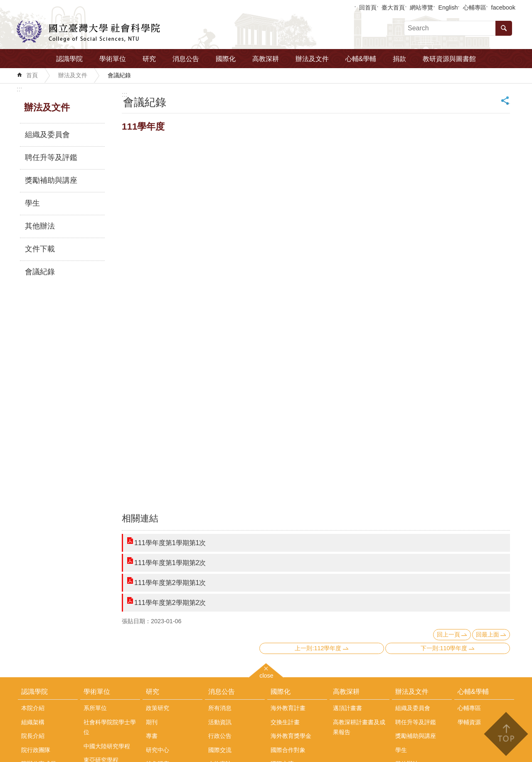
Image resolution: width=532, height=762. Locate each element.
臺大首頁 (393, 7)
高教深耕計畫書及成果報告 (359, 727)
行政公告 (220, 736)
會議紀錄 (119, 75)
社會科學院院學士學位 (110, 727)
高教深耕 (266, 59)
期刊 (152, 722)
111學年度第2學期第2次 (170, 603)
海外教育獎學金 (291, 736)
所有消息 (220, 708)
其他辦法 (40, 226)
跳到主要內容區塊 (4, 4)
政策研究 (158, 708)
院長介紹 (33, 736)
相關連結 (140, 518)
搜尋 (504, 28)
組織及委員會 (47, 135)
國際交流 (220, 750)
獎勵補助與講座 (51, 180)
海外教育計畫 (288, 708)
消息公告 (186, 59)
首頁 (32, 75)
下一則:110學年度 (444, 648)
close (266, 675)
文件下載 (40, 249)
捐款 (399, 59)
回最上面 (488, 634)
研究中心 (158, 750)
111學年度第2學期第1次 (170, 583)
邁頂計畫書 (347, 708)
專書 (152, 736)
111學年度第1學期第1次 (170, 543)
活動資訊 (220, 722)
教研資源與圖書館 (449, 59)
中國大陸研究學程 (107, 746)
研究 (149, 59)
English (448, 7)
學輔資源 (469, 722)
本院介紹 (33, 708)
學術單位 (113, 59)
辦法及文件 (312, 59)
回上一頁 (448, 634)
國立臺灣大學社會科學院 (88, 32)
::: (19, 89)
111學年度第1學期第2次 (170, 563)
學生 (32, 203)
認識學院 (69, 59)
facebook (503, 7)
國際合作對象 (288, 750)
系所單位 (95, 708)
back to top (506, 734)
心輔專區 (475, 7)
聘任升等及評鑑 (51, 157)
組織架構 (33, 722)
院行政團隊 (36, 750)
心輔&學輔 (361, 59)
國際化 (226, 59)
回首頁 (368, 7)
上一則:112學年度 (318, 648)
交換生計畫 (285, 722)
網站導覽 (421, 7)
